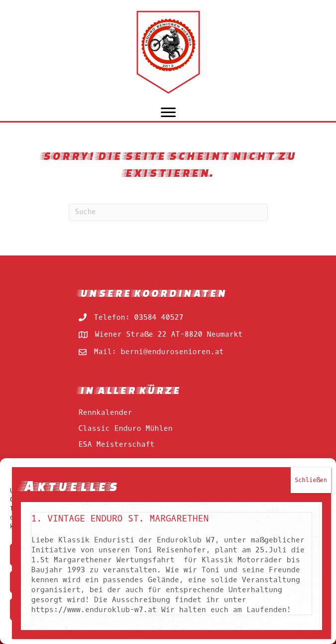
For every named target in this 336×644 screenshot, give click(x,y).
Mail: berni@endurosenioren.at (159, 352)
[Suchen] (168, 212)
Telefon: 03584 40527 (139, 317)
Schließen (312, 562)
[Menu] (168, 113)
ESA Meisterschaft (117, 444)
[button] (321, 471)
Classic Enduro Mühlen (126, 428)
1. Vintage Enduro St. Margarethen (121, 600)
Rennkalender (106, 412)
